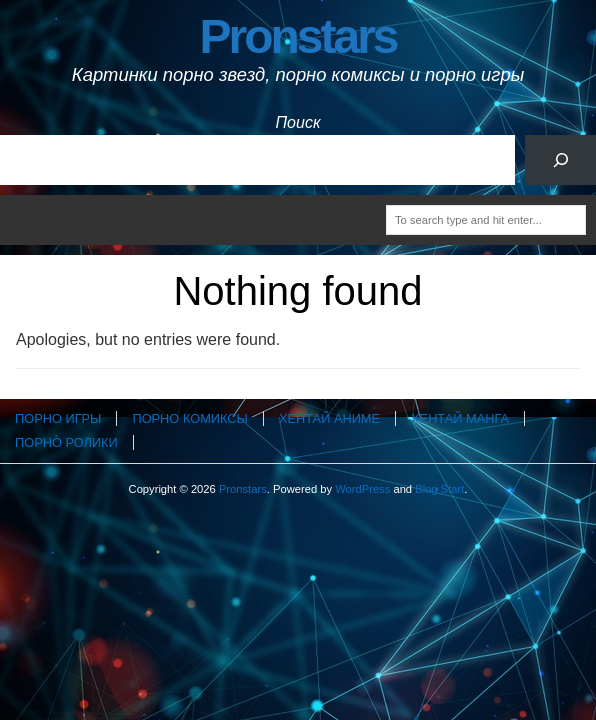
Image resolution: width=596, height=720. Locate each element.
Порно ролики (66, 442)
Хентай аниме (329, 418)
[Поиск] (560, 159)
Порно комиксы (189, 418)
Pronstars (297, 36)
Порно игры (58, 418)
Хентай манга (460, 418)
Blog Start (439, 489)
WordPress (362, 489)
